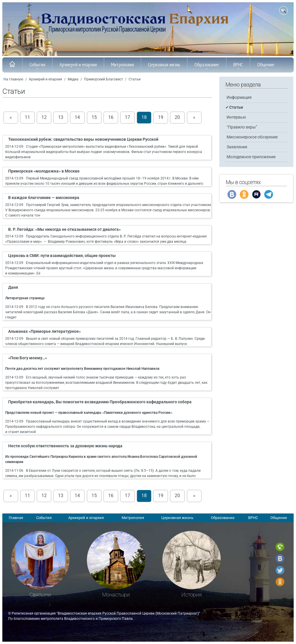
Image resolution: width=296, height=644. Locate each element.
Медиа (73, 79)
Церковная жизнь (164, 66)
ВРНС (238, 66)
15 (94, 117)
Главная (16, 518)
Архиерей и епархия (78, 66)
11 (27, 117)
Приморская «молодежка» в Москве (44, 171)
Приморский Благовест (104, 79)
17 (127, 117)
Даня (13, 287)
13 (61, 117)
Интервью (236, 117)
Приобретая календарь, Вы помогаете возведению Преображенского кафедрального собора (100, 402)
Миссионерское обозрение (252, 137)
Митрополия (122, 66)
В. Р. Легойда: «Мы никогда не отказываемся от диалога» (64, 229)
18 (144, 117)
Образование (207, 66)
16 (111, 117)
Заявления (237, 147)
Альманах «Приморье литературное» (44, 331)
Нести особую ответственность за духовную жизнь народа (65, 446)
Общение (266, 66)
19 (161, 117)
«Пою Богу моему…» (28, 358)
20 (177, 117)
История (192, 595)
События (37, 66)
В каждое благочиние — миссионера (44, 198)
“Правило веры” (242, 127)
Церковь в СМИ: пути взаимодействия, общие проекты (62, 256)
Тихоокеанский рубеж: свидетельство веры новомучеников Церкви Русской (83, 139)
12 (44, 117)
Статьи (135, 79)
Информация (239, 97)
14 (77, 117)
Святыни (40, 595)
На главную (13, 79)
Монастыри (116, 595)
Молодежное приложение (251, 157)
